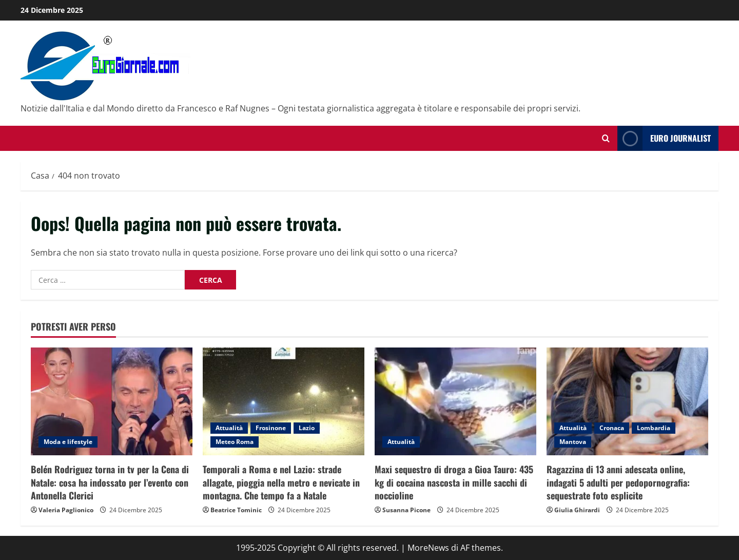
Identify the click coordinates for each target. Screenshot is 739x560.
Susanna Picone (406, 510)
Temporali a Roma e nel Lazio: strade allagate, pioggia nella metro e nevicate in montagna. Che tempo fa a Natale (281, 482)
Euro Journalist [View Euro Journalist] (664, 138)
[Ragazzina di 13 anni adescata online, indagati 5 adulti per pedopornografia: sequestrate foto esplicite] (627, 401)
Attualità (229, 428)
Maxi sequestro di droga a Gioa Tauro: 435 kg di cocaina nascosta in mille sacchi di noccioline (454, 482)
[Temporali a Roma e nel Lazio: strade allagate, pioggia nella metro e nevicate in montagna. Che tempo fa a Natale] (284, 401)
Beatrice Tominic (236, 510)
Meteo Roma (235, 442)
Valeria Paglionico (66, 510)
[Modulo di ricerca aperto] (606, 138)
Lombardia (654, 428)
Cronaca (612, 428)
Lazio (307, 428)
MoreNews (428, 548)
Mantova (573, 442)
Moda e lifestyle (68, 442)
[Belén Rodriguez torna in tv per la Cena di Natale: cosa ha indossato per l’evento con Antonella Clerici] (112, 401)
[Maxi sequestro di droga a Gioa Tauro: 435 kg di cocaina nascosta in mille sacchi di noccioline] (455, 401)
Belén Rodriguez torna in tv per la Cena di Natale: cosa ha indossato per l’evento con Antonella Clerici (110, 482)
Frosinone (271, 428)
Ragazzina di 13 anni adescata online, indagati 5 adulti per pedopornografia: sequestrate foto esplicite (618, 482)
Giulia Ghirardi (577, 510)
